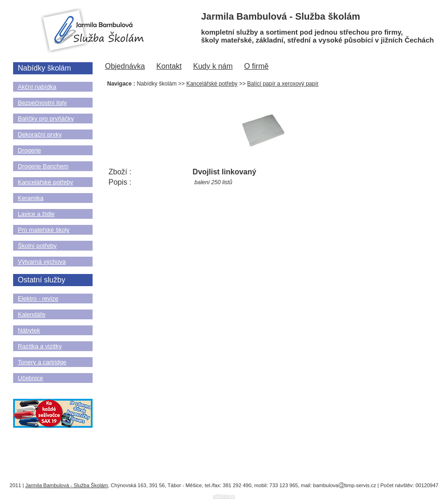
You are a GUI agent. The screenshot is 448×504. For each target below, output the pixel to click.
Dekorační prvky (40, 134)
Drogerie (29, 150)
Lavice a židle (36, 214)
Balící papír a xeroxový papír (283, 84)
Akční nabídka (37, 87)
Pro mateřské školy (44, 230)
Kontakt (169, 66)
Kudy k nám (213, 66)
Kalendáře (32, 314)
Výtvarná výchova (42, 262)
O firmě (256, 66)
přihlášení (224, 496)
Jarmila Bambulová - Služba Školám (67, 485)
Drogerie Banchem (43, 166)
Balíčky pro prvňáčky (46, 119)
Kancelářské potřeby (46, 182)
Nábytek (29, 330)
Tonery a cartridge (42, 362)
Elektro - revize (38, 299)
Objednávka (125, 66)
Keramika (31, 198)
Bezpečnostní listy (42, 103)
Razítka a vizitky (40, 346)
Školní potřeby (37, 246)
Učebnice (30, 378)
